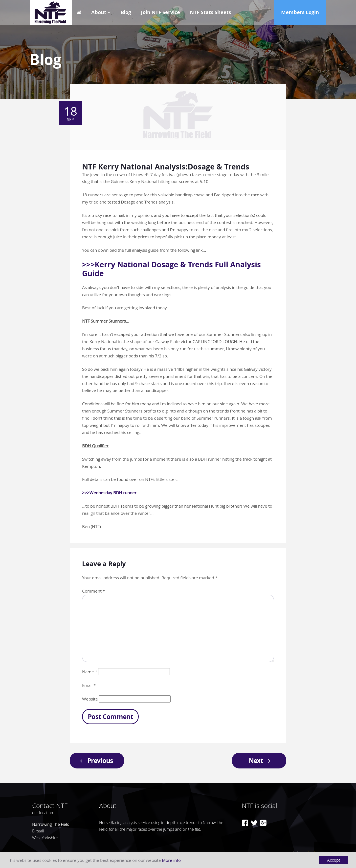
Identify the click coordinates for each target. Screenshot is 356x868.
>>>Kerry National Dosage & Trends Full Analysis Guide (171, 269)
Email (89, 685)
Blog (126, 12)
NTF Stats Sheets (211, 12)
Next (261, 761)
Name (90, 672)
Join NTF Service (160, 12)
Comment (93, 591)
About (99, 12)
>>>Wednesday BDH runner (109, 493)
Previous (95, 761)
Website (90, 699)
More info (171, 860)
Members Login (300, 12)
